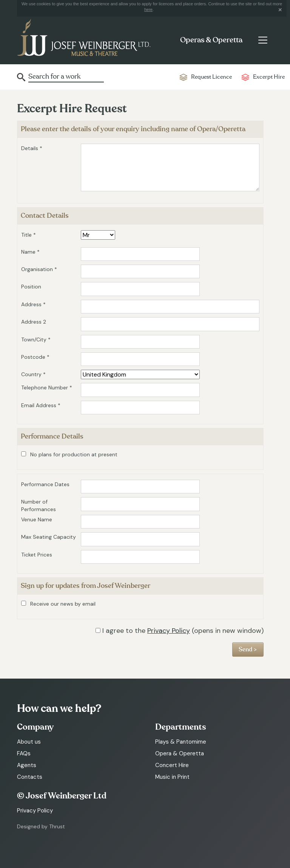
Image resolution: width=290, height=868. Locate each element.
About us (29, 742)
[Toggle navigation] (263, 40)
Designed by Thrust (41, 826)
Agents (27, 765)
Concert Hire (172, 765)
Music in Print (172, 777)
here (148, 9)
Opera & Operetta (180, 753)
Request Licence (211, 77)
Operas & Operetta (211, 40)
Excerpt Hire (269, 77)
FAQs (24, 753)
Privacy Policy (169, 631)
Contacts (30, 777)
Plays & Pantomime (181, 742)
